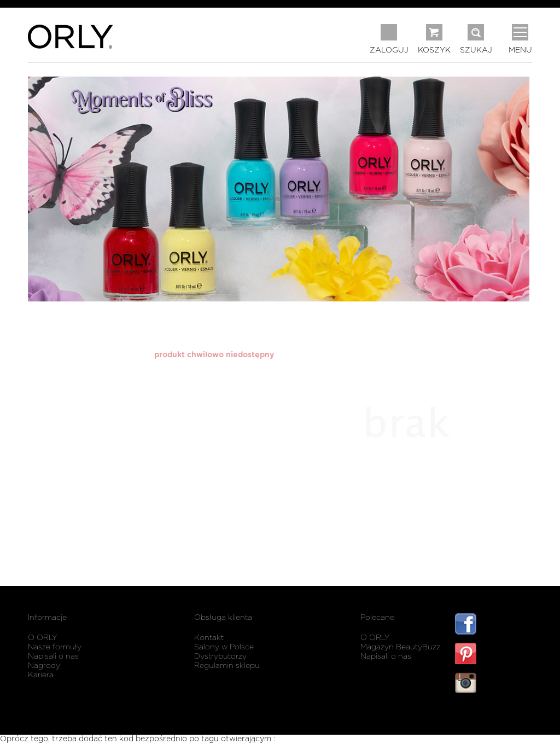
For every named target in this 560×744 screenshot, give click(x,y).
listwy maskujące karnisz (494, 715)
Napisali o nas (53, 656)
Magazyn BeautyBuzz (400, 647)
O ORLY (42, 638)
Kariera (41, 675)
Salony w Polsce (224, 647)
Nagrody (44, 666)
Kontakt (209, 638)
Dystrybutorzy (220, 656)
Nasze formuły (55, 647)
